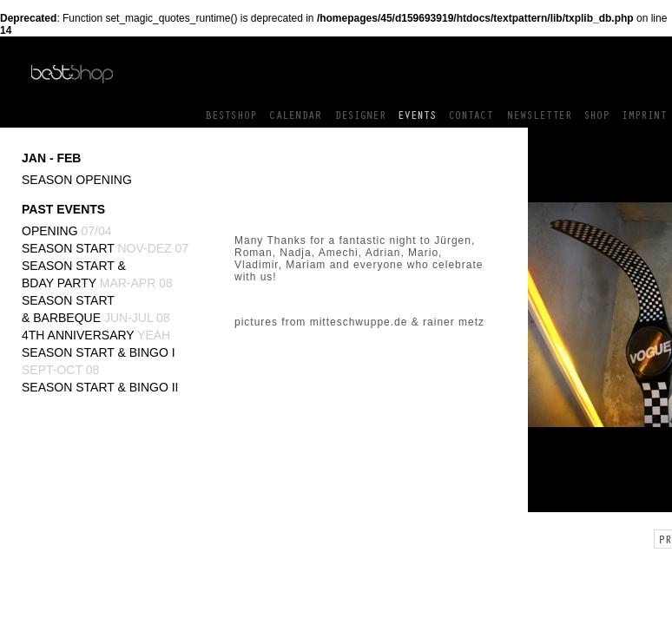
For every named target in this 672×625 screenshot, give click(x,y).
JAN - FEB (51, 158)
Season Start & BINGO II (100, 387)
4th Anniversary (96, 335)
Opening (67, 231)
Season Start (105, 248)
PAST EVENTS (63, 209)
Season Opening (77, 180)
